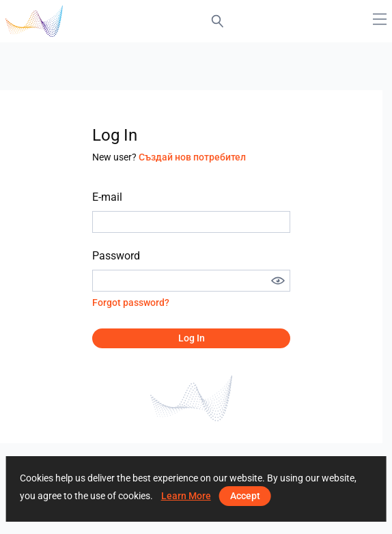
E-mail (107, 197)
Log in (192, 338)
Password (116, 256)
